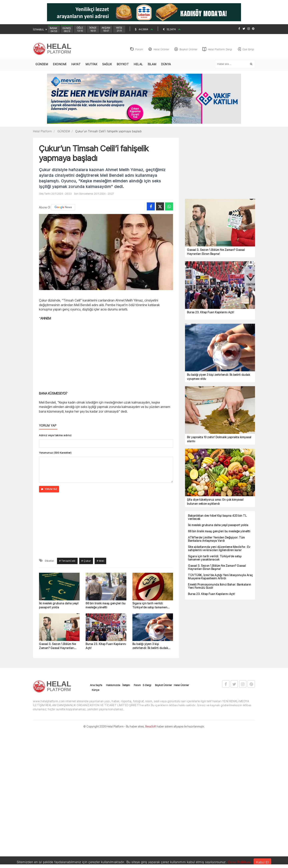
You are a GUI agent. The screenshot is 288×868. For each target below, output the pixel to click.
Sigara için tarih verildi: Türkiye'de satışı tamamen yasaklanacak (150, 606)
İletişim (126, 685)
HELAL (138, 65)
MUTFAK (91, 65)
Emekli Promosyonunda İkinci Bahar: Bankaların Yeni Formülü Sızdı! (220, 587)
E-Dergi (147, 685)
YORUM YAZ (49, 489)
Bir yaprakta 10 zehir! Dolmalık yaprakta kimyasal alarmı (219, 440)
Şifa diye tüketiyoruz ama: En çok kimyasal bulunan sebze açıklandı (215, 502)
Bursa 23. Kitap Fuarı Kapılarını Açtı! (106, 646)
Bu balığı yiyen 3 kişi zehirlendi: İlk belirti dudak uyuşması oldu (150, 646)
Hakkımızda (113, 685)
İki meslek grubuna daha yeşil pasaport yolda (59, 606)
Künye (95, 690)
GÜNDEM (42, 65)
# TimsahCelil (67, 561)
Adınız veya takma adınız (55, 436)
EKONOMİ (60, 65)
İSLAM (152, 65)
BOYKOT (123, 65)
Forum (137, 685)
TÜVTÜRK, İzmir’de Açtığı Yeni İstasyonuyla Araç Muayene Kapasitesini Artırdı (220, 577)
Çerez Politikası (239, 862)
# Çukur (86, 561)
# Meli (100, 561)
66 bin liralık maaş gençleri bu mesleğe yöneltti (106, 606)
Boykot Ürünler (163, 685)
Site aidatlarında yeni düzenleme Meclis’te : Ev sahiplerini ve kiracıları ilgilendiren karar (219, 549)
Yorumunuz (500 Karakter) (55, 453)
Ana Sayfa (96, 685)
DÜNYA (166, 65)
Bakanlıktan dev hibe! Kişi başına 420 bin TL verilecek (217, 518)
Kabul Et (262, 862)
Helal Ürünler (181, 685)
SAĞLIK (107, 65)
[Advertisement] (274, 103)
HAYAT (76, 65)
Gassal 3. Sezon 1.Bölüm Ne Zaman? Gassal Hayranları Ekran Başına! (57, 646)
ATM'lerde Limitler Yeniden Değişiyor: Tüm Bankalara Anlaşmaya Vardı (216, 539)
